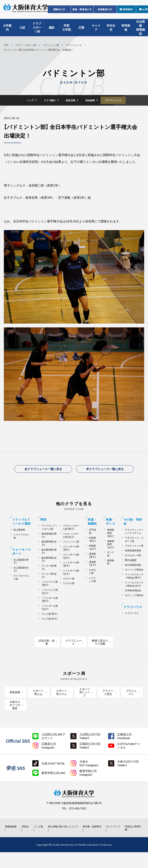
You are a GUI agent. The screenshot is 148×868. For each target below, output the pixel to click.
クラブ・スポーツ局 (26, 45)
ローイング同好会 (134, 582)
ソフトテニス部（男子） (50, 596)
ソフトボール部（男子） (50, 612)
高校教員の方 (105, 13)
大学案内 (7, 31)
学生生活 (111, 31)
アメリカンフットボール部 (50, 540)
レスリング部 (92, 592)
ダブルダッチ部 (133, 568)
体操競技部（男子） (111, 545)
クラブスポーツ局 (37, 31)
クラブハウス (132, 625)
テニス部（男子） (50, 626)
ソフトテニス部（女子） (50, 604)
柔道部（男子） (92, 568)
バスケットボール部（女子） (71, 548)
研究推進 (126, 31)
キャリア (96, 31)
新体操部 (111, 574)
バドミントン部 (51, 45)
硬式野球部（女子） (49, 556)
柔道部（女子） (92, 576)
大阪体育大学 (26, 12)
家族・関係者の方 (82, 13)
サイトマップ (113, 840)
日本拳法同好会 (133, 603)
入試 (22, 31)
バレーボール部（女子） (71, 569)
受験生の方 (59, 13)
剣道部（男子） (92, 552)
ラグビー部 (69, 591)
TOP (6, 45)
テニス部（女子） (50, 631)
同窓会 (26, 840)
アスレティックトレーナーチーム (134, 544)
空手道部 (92, 544)
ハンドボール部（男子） (71, 576)
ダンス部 (111, 566)
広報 (81, 31)
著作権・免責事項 (92, 840)
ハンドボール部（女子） (71, 585)
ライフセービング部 (22, 590)
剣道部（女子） (92, 560)
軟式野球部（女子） (49, 572)
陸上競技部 (19, 542)
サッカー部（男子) (49, 580)
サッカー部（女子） (49, 588)
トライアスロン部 (22, 548)
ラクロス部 (69, 596)
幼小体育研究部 (133, 577)
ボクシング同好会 (134, 608)
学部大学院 (67, 31)
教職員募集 (12, 840)
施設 (52, 31)
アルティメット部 (134, 558)
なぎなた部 (92, 584)
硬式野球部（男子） (49, 548)
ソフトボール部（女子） (50, 620)
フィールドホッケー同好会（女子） (134, 596)
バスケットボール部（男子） (71, 540)
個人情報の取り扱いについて (64, 840)
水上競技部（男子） (21, 574)
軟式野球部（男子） (49, 564)
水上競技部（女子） (21, 582)
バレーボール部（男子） (71, 560)
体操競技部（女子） (111, 557)
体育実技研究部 (133, 563)
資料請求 (128, 13)
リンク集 (40, 840)
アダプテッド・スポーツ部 (134, 552)
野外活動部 (131, 572)
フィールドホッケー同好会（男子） (134, 588)
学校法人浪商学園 (133, 842)
